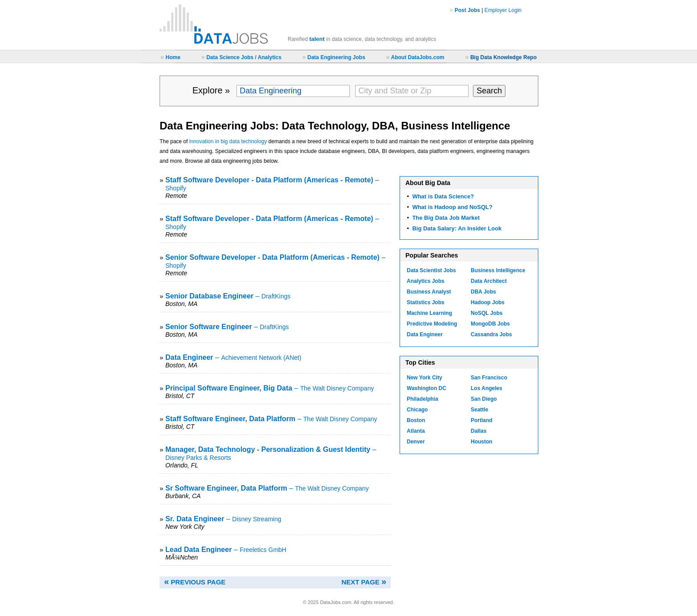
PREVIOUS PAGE (195, 582)
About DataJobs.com (417, 57)
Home (173, 57)
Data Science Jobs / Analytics (244, 57)
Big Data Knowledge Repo (503, 57)
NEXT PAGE (364, 582)
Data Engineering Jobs (336, 57)
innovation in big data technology (228, 141)
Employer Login (503, 10)
